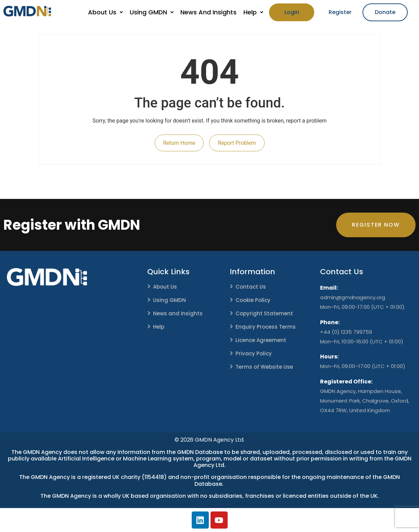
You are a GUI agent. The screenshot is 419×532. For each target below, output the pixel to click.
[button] (105, 12)
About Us (105, 12)
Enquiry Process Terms (266, 327)
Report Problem (237, 143)
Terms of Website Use (264, 367)
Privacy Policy (254, 353)
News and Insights (178, 313)
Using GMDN (152, 12)
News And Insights (208, 12)
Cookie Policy (253, 300)
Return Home (179, 143)
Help (253, 12)
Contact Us (251, 287)
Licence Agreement (261, 340)
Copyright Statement (264, 313)
